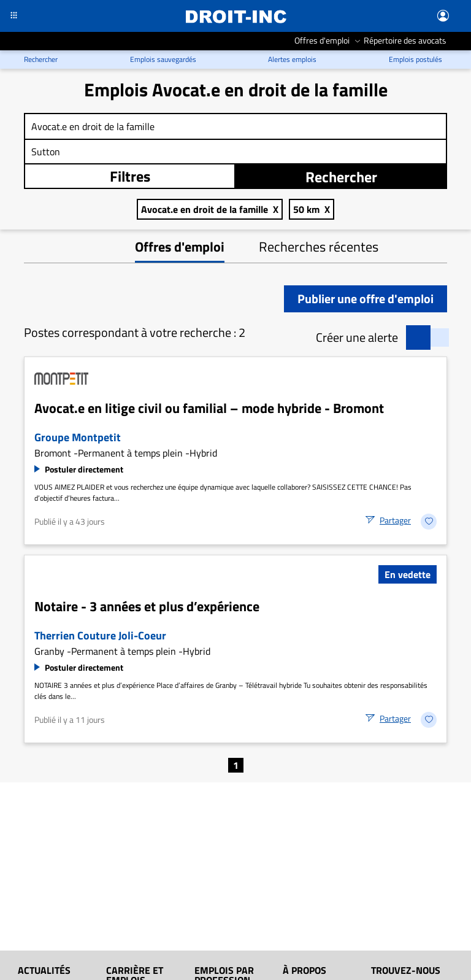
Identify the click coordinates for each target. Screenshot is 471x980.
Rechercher (341, 177)
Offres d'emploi (180, 247)
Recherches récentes (319, 247)
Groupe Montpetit (78, 437)
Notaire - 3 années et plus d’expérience (147, 606)
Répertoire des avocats (405, 40)
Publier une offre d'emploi (366, 299)
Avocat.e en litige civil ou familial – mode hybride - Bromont (209, 408)
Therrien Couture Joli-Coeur (100, 635)
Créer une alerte (357, 338)
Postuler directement (84, 469)
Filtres (130, 176)
